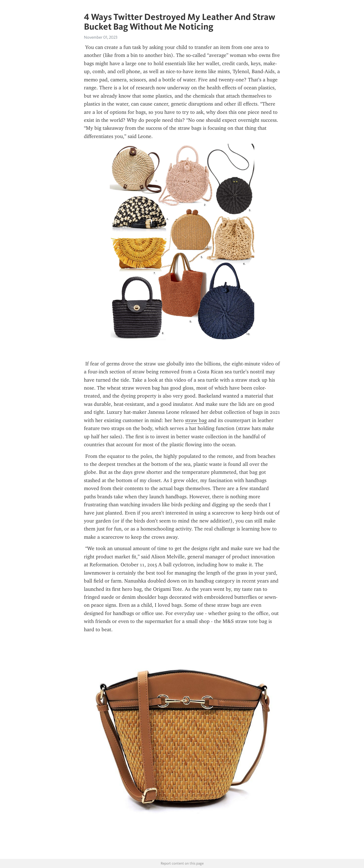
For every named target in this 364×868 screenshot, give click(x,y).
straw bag (196, 420)
